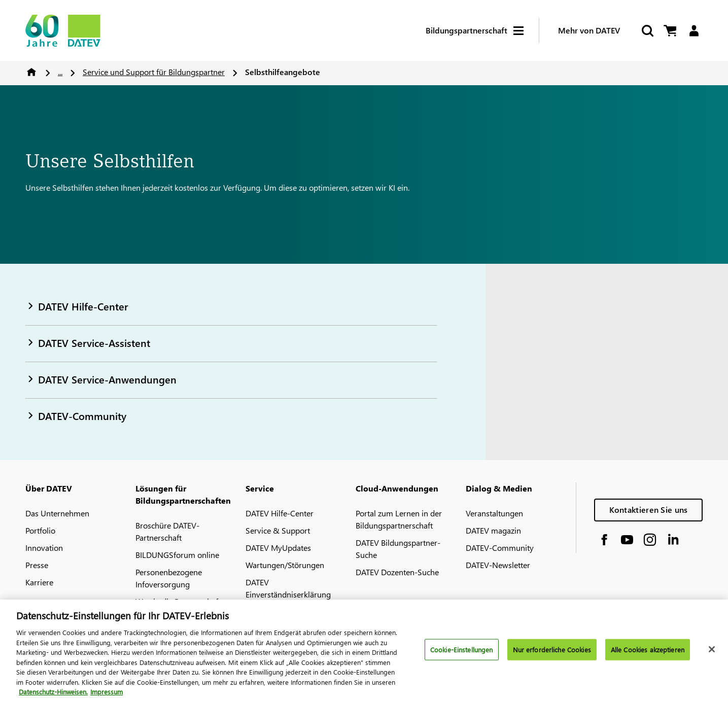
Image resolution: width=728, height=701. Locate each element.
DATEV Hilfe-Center (280, 513)
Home (31, 72)
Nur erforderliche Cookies (552, 655)
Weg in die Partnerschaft (178, 601)
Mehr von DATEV (589, 30)
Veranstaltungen (494, 513)
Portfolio (40, 530)
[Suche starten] (647, 31)
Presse (37, 565)
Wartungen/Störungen (285, 565)
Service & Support (278, 530)
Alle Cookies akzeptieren (648, 655)
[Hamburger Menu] (526, 31)
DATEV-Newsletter (498, 565)
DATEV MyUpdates (278, 548)
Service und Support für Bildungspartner (154, 72)
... (60, 72)
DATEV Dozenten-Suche (397, 572)
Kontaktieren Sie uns (649, 510)
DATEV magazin (493, 530)
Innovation (44, 548)
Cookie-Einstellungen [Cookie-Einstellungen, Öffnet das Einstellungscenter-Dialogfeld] (462, 655)
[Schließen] (712, 655)
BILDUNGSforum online (177, 555)
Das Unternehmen (57, 513)
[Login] (694, 31)
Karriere (39, 582)
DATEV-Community (500, 548)
